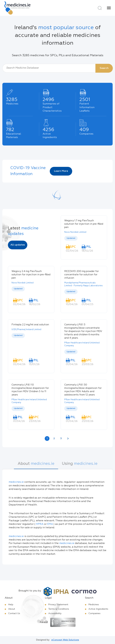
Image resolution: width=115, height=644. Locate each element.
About (12, 609)
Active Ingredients (98, 609)
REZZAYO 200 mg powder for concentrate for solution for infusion (82, 275)
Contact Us (14, 613)
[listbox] (84, 238)
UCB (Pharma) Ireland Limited (26, 330)
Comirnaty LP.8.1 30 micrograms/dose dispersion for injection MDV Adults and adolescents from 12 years (83, 390)
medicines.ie (16, 482)
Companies (94, 613)
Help (11, 605)
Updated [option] (71, 238)
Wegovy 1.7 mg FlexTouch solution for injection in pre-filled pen (84, 224)
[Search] (100, 8)
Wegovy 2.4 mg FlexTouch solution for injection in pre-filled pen (31, 275)
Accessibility (55, 613)
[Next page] (68, 439)
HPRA (40, 524)
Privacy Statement (58, 605)
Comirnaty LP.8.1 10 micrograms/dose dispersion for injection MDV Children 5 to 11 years (30, 390)
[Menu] (109, 8)
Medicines (94, 605)
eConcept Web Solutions (65, 640)
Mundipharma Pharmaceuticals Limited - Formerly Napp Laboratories (83, 284)
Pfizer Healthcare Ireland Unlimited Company (82, 344)
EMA (50, 524)
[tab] (36, 465)
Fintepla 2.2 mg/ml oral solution (30, 325)
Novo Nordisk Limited (75, 232)
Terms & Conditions (59, 609)
